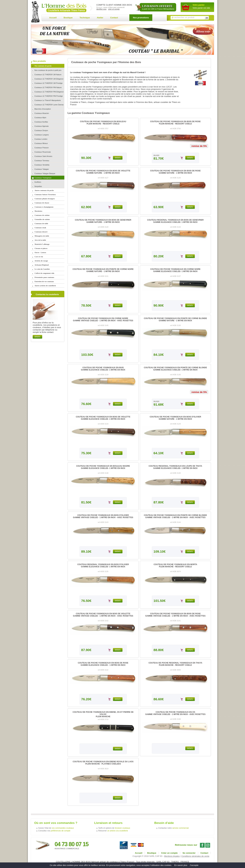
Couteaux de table (41, 223)
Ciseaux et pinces (41, 248)
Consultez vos (54, 831)
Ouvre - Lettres (40, 252)
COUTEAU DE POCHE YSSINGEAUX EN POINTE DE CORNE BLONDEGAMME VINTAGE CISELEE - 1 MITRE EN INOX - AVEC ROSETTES (175, 516)
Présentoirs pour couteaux (44, 277)
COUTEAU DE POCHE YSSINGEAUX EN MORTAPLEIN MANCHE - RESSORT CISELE (175, 566)
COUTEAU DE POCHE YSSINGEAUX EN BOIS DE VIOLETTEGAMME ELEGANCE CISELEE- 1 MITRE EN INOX (103, 418)
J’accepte (194, 865)
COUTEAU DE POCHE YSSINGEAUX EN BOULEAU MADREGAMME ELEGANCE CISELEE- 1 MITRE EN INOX (103, 467)
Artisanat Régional (42, 265)
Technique (85, 18)
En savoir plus (181, 865)
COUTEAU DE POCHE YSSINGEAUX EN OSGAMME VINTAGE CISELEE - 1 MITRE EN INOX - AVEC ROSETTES (175, 713)
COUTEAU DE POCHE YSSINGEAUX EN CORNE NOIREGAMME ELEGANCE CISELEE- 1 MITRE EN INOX (175, 270)
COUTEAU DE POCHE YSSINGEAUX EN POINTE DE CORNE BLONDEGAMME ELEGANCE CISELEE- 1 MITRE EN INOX (175, 369)
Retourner (113, 831)
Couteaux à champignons (44, 207)
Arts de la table (40, 240)
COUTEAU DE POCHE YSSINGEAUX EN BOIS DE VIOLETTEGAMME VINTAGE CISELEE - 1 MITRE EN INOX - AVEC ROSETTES (103, 615)
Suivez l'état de (56, 828)
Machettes (38, 211)
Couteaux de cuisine (42, 215)
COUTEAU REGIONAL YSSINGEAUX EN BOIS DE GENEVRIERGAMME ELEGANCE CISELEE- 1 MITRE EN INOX (175, 221)
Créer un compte (169, 853)
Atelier (100, 18)
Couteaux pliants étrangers (45, 199)
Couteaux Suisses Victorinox (45, 194)
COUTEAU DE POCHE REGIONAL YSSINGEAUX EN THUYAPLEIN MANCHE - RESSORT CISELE (175, 664)
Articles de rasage (41, 261)
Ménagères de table (42, 236)
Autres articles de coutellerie (45, 286)
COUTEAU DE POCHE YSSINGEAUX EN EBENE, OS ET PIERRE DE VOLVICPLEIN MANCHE (103, 714)
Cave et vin (39, 257)
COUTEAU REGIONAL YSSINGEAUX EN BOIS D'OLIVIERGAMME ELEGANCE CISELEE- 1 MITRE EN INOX (103, 566)
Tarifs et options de (114, 828)
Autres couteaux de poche (44, 190)
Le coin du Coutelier (42, 269)
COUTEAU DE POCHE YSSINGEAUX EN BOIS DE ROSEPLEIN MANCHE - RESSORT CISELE (175, 123)
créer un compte (114, 9)
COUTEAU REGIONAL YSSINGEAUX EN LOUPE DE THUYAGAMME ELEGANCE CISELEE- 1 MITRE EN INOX (175, 467)
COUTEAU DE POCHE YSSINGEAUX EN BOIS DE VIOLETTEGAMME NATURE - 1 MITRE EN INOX (103, 172)
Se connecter (189, 853)
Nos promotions (141, 18)
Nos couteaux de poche (43, 66)
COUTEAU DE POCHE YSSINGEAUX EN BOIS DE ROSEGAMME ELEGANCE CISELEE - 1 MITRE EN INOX (103, 664)
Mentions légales (172, 856)
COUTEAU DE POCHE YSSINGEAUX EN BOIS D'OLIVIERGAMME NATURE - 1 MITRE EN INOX (175, 418)
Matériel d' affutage (42, 244)
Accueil (53, 18)
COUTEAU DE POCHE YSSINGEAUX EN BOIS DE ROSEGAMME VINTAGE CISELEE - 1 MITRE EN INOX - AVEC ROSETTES (175, 615)
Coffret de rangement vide (44, 273)
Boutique (68, 18)
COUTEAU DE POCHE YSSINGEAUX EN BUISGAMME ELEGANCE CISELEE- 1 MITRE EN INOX (103, 369)
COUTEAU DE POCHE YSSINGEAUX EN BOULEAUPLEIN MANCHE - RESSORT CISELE (103, 123)
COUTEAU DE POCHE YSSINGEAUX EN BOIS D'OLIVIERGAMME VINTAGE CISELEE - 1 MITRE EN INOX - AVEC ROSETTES (103, 516)
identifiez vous (101, 9)
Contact (114, 18)
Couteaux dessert (41, 232)
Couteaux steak (40, 228)
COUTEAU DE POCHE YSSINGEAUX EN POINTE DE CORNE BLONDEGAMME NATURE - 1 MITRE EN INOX (175, 319)
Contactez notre (173, 828)
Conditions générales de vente (195, 856)
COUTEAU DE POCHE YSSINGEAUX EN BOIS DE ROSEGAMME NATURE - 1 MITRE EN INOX (175, 172)
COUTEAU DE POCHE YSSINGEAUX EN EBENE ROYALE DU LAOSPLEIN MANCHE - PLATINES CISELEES (103, 763)
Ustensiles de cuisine (42, 219)
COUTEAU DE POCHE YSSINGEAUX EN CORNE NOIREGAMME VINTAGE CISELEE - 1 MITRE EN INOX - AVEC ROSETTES (103, 319)
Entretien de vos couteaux (44, 281)
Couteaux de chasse (42, 203)
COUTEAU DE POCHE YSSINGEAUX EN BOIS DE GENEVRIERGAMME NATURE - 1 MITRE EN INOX (103, 221)
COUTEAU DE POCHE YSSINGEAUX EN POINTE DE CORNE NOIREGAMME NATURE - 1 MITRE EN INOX (103, 270)
